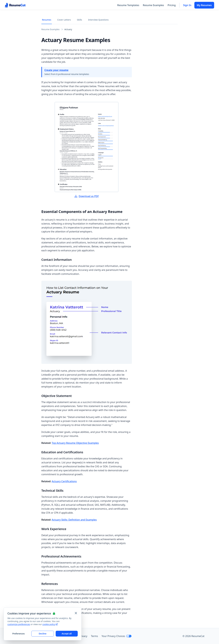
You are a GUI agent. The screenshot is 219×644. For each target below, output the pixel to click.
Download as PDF (87, 196)
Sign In (187, 5)
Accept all (67, 634)
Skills (80, 20)
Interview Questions (98, 20)
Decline (43, 634)
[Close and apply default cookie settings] (76, 613)
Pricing (172, 5)
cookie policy (50, 624)
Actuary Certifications (64, 481)
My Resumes (204, 5)
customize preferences (19, 624)
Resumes (47, 20)
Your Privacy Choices (117, 636)
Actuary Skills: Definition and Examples (74, 520)
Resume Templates (128, 5)
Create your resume (56, 70)
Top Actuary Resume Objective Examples (75, 443)
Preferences (18, 634)
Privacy (83, 636)
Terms (94, 636)
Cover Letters (64, 20)
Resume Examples (153, 5)
